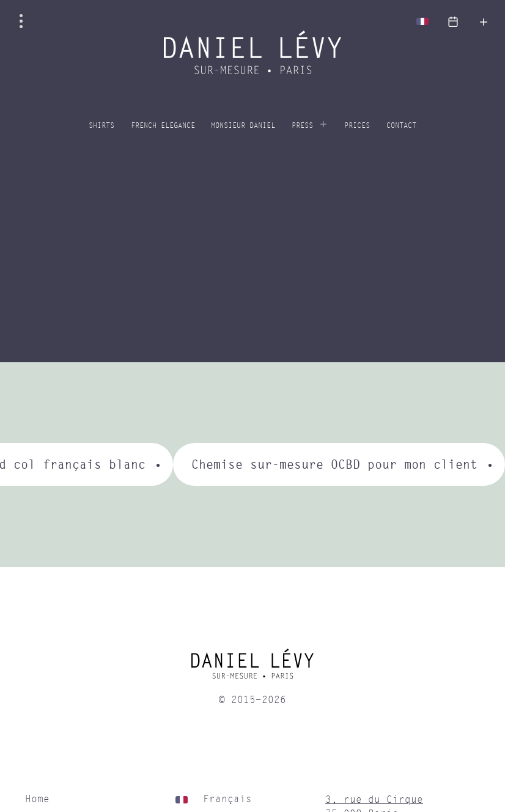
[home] (252, 668)
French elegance (163, 126)
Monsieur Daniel (243, 126)
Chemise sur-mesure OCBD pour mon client (334, 464)
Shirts (101, 126)
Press (302, 126)
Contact (401, 126)
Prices (357, 126)
